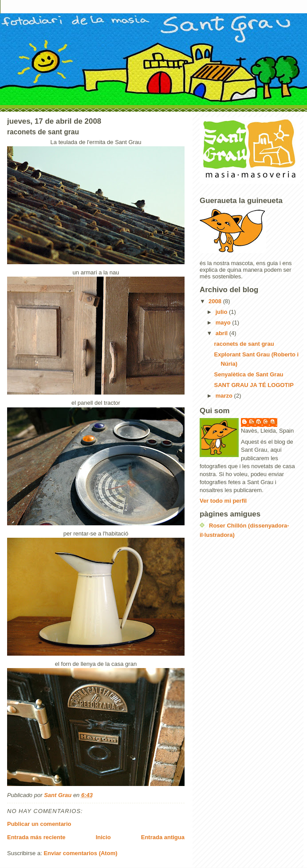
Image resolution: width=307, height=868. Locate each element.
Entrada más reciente (36, 837)
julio (222, 312)
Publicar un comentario (39, 824)
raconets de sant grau (244, 344)
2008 (216, 301)
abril (222, 333)
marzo (225, 396)
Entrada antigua (163, 837)
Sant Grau (264, 422)
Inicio (103, 837)
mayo (224, 323)
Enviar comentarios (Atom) (80, 853)
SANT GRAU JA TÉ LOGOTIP (254, 385)
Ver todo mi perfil (223, 501)
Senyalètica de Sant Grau (248, 374)
